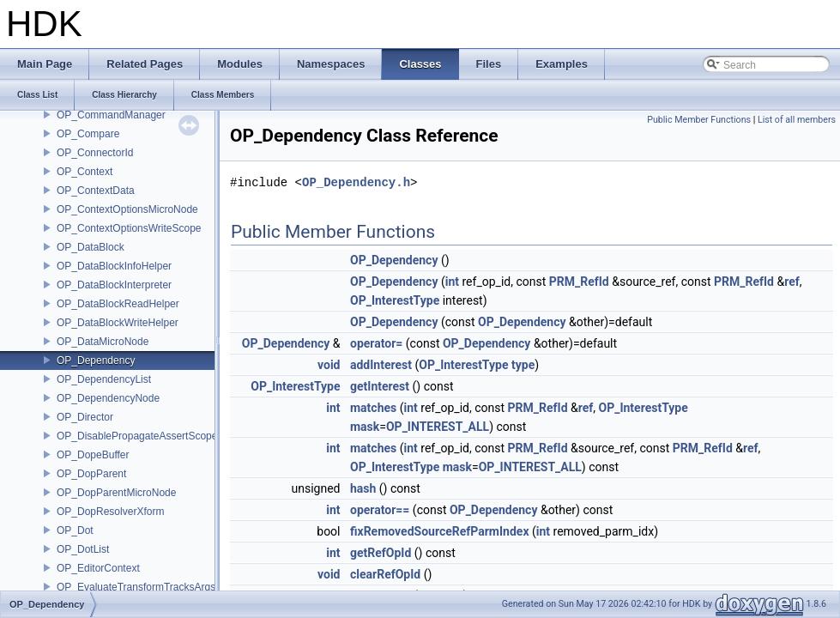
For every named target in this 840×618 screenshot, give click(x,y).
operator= (376, 343)
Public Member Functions (699, 120)
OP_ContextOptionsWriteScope (129, 228)
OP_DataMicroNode (103, 342)
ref (792, 282)
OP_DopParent (91, 474)
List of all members (797, 120)
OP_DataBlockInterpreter (114, 285)
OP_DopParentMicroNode (116, 493)
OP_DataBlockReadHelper (118, 304)
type (523, 365)
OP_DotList (83, 549)
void (329, 365)
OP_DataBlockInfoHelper (114, 266)
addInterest (381, 365)
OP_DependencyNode (108, 398)
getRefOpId (381, 553)
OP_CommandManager (111, 115)
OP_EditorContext (98, 568)
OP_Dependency (96, 360)
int (452, 282)
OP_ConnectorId (95, 153)
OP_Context (85, 172)
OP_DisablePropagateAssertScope (137, 436)
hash (363, 488)
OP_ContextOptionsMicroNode (127, 209)
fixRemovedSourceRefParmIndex (440, 531)
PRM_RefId (579, 282)
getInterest (380, 386)
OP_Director (85, 417)
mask (365, 427)
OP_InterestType (395, 300)
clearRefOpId (385, 574)
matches (373, 408)
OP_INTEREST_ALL (438, 427)
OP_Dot (75, 530)
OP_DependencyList (104, 379)
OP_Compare (88, 134)
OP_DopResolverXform (110, 512)
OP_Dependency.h (356, 182)
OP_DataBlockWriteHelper (118, 323)
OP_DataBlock (91, 247)
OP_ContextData (96, 191)
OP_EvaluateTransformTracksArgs (136, 587)
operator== (380, 510)
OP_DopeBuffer (93, 455)
